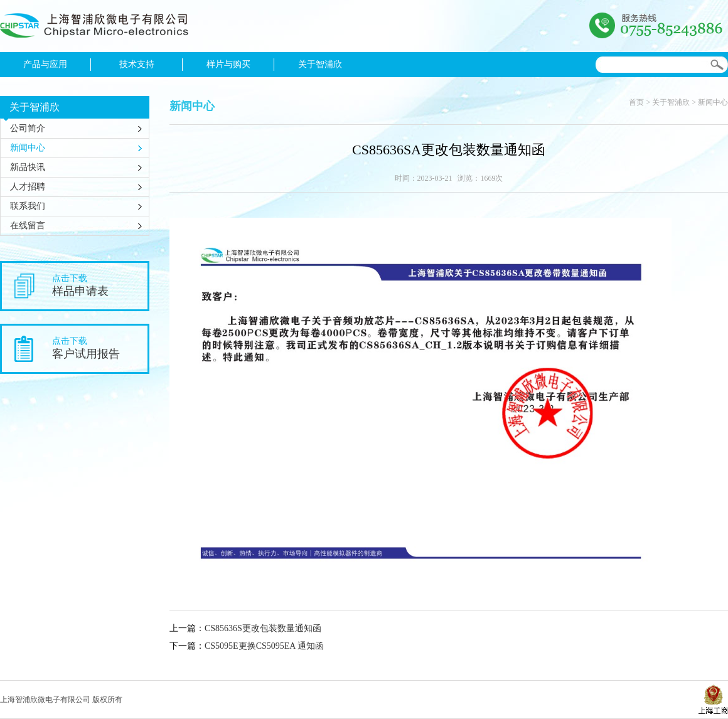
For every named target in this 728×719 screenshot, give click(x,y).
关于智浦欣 (320, 64)
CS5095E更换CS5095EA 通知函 (264, 646)
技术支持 (137, 64)
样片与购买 (228, 64)
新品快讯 (28, 167)
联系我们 (28, 206)
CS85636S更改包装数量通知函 (263, 628)
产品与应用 (45, 64)
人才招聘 (28, 187)
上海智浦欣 (94, 29)
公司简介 (28, 128)
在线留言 (28, 226)
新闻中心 (28, 148)
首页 (636, 102)
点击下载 (100, 286)
